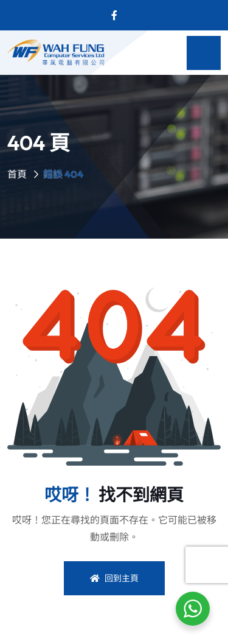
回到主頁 (114, 578)
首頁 (17, 174)
